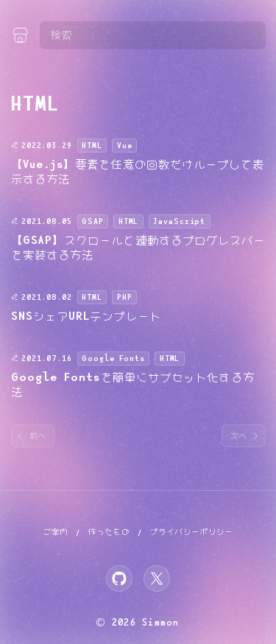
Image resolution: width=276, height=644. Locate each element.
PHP (125, 298)
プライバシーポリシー (191, 532)
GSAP (92, 222)
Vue (125, 146)
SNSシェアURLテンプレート (86, 316)
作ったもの (109, 532)
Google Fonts (113, 359)
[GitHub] (119, 578)
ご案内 (55, 532)
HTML (92, 146)
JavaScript (179, 222)
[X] (157, 578)
